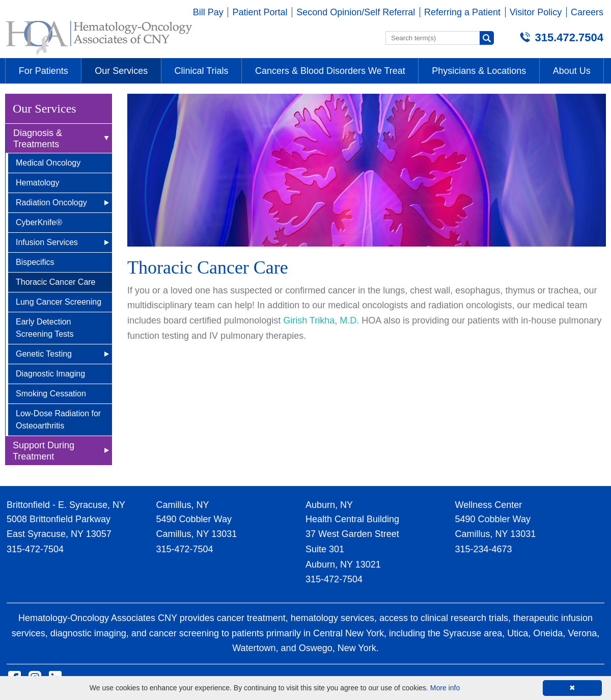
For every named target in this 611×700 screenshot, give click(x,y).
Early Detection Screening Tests (45, 328)
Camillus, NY (183, 505)
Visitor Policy (536, 12)
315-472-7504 (35, 549)
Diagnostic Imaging (50, 374)
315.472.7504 (569, 37)
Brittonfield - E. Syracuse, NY (66, 505)
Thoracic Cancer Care (56, 282)
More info (445, 688)
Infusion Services (47, 242)
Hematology (37, 183)
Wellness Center (489, 505)
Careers (587, 12)
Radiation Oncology (51, 203)
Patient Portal (260, 12)
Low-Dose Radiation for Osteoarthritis (58, 420)
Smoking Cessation (51, 394)
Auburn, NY (329, 505)
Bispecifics (35, 262)
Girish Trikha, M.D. (321, 320)
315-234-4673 (484, 549)
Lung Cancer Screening (59, 302)
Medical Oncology (48, 163)
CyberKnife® (39, 222)
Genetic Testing (44, 354)
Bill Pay (208, 12)
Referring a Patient (462, 12)
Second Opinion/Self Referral (356, 12)
